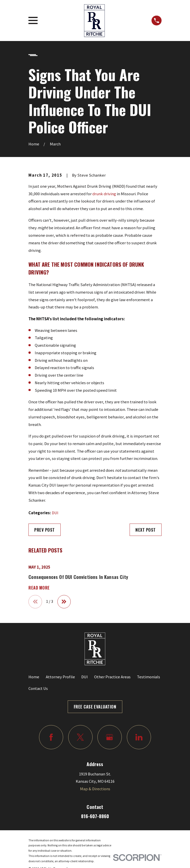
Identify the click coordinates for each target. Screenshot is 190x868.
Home (34, 677)
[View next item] (64, 602)
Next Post (145, 530)
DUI (55, 513)
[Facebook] (51, 737)
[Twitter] (80, 737)
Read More (39, 588)
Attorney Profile (60, 677)
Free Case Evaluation (95, 707)
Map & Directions (95, 789)
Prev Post (44, 530)
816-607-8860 (95, 816)
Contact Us (38, 688)
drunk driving (104, 194)
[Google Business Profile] (109, 737)
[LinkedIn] (139, 737)
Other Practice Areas (112, 677)
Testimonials (148, 677)
